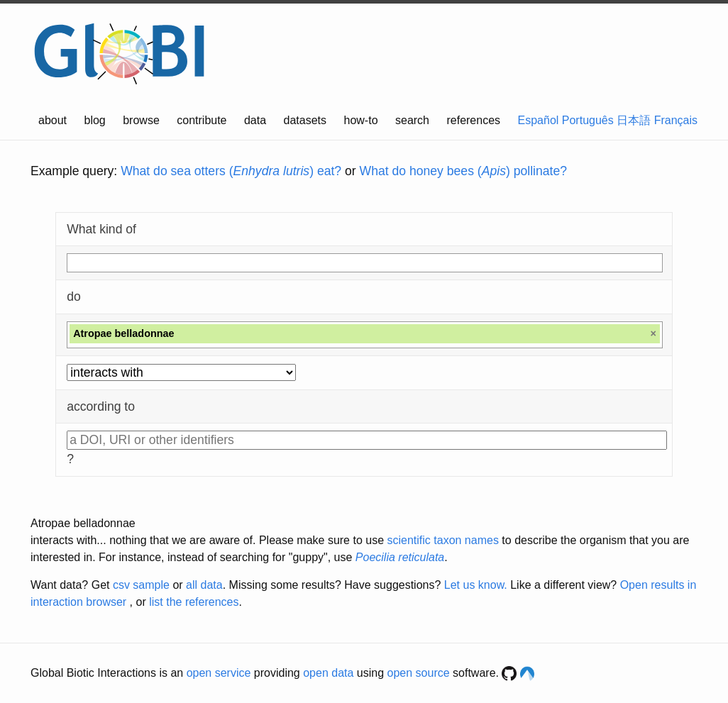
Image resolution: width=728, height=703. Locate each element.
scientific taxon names (442, 540)
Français (676, 120)
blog (95, 120)
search (412, 120)
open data (328, 673)
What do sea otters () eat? (231, 171)
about (53, 120)
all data (204, 585)
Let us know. (476, 585)
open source (419, 673)
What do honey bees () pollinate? (463, 171)
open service (219, 673)
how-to (361, 120)
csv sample (141, 585)
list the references (194, 602)
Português (588, 120)
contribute (202, 120)
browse (141, 120)
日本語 (634, 120)
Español (539, 120)
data (255, 120)
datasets (305, 120)
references (473, 120)
